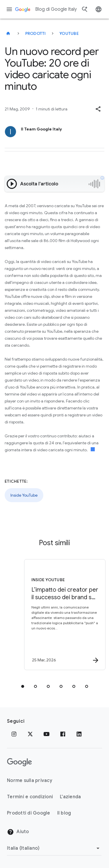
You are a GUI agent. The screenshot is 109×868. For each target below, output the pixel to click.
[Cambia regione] (54, 848)
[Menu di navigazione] (9, 9)
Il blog (64, 813)
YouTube (69, 33)
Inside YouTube (24, 495)
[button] (98, 109)
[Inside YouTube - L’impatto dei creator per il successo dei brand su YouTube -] (65, 615)
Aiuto (18, 832)
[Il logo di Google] (19, 762)
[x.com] (30, 734)
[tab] (23, 686)
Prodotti (36, 33)
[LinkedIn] (79, 734)
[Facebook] (63, 734)
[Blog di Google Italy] (8, 33)
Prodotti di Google (29, 813)
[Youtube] (47, 734)
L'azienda (70, 797)
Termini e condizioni (30, 797)
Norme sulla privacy (30, 781)
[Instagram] (14, 734)
